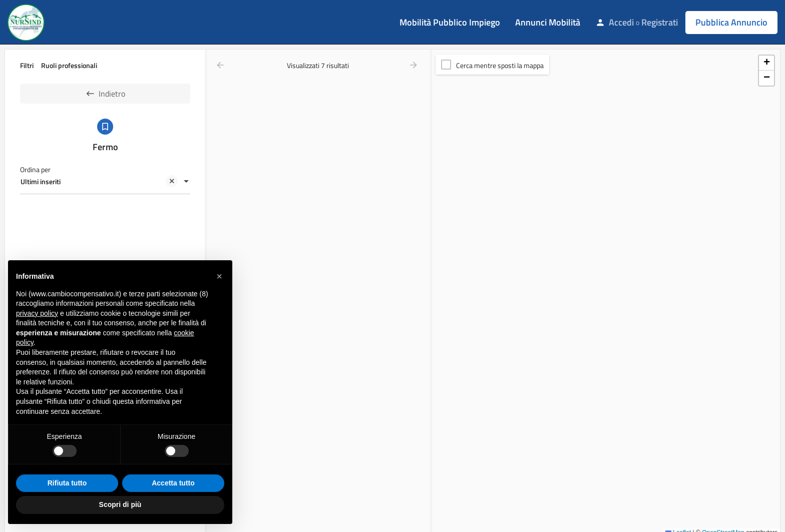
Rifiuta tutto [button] (67, 483)
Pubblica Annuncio (731, 22)
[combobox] (105, 182)
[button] (766, 63)
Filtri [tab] (27, 65)
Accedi (621, 23)
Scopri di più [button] (120, 504)
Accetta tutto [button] (173, 483)
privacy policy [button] (37, 313)
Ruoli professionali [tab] (69, 65)
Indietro (105, 94)
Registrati (660, 23)
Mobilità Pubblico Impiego (450, 23)
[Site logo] (27, 22)
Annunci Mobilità (548, 23)
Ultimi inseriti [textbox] (99, 183)
